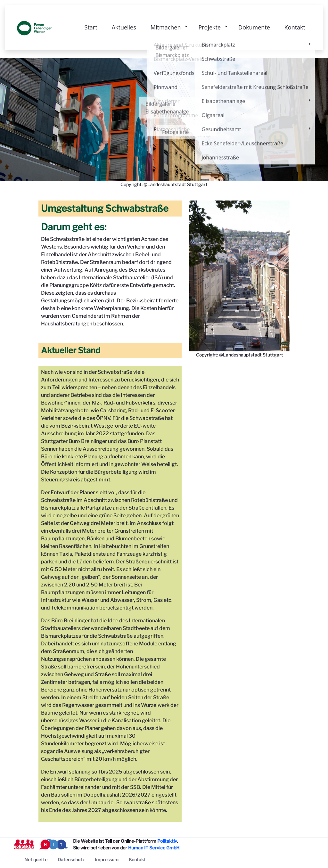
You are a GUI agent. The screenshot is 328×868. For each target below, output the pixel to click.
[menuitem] (36, 860)
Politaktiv (167, 841)
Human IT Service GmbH (154, 848)
